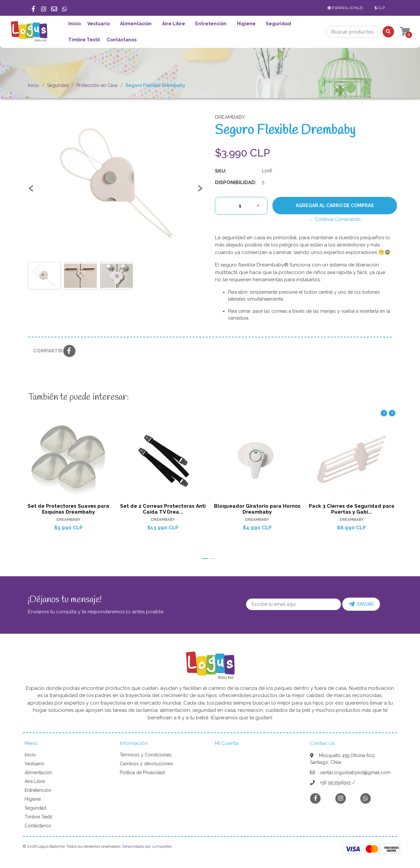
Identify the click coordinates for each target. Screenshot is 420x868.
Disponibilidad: (236, 182)
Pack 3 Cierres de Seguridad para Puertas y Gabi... (352, 509)
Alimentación (136, 24)
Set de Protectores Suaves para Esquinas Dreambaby (68, 509)
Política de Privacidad (142, 773)
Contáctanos (122, 40)
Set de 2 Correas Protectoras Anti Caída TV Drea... (163, 509)
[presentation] (31, 191)
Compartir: (46, 351)
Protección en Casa (97, 85)
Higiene (246, 24)
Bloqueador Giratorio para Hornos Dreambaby (257, 509)
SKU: (221, 171)
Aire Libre (174, 24)
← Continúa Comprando (335, 219)
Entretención (211, 24)
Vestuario (98, 24)
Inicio (74, 24)
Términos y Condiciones (146, 755)
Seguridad (278, 24)
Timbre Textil (84, 40)
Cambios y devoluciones (146, 764)
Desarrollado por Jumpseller (147, 846)
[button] (346, 8)
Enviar (361, 604)
